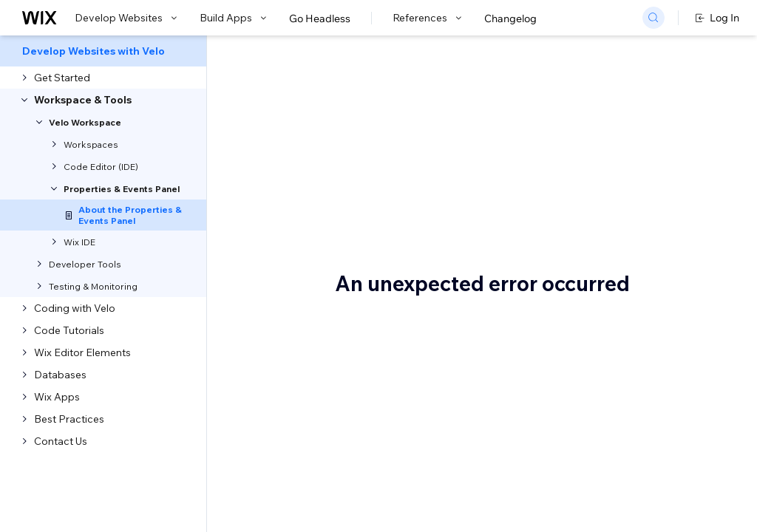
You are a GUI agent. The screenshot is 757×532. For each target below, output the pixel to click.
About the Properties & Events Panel (415, 137)
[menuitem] (103, 51)
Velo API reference (369, 269)
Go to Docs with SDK (662, 53)
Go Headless (320, 18)
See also (716, 277)
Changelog (510, 18)
